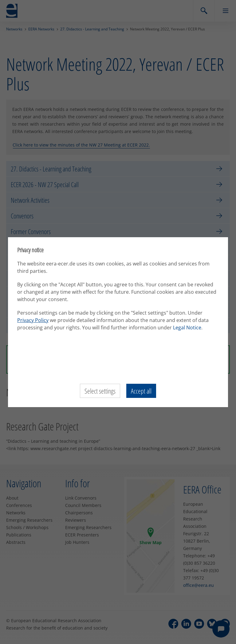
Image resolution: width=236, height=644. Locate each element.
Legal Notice (187, 328)
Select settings (100, 391)
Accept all (141, 391)
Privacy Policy (33, 320)
